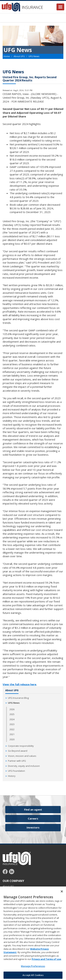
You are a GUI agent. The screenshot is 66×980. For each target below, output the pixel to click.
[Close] (62, 895)
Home (7, 56)
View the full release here (19, 684)
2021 (12, 734)
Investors (33, 827)
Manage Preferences (33, 970)
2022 (12, 729)
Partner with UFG (17, 761)
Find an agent (33, 809)
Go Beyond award (18, 751)
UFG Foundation (16, 771)
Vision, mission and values (22, 756)
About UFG (19, 56)
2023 (12, 724)
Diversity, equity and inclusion (24, 766)
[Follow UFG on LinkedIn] (12, 871)
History (12, 776)
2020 (12, 739)
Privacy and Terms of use (46, 963)
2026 (12, 709)
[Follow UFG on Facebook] (6, 871)
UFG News (14, 703)
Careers (33, 818)
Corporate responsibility (21, 746)
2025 (12, 714)
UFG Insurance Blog (18, 698)
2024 (12, 719)
